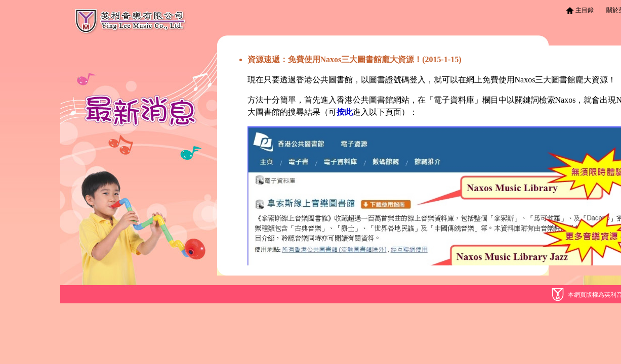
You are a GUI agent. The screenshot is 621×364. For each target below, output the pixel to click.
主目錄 (580, 10)
